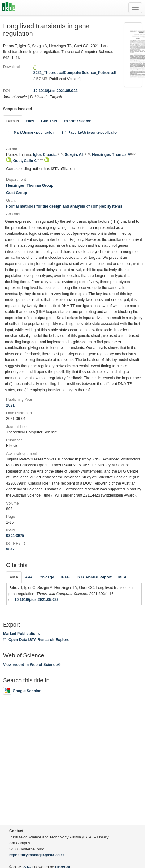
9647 (10, 549)
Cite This (49, 121)
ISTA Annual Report (94, 577)
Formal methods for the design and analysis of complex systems (64, 206)
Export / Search (77, 121)
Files (30, 121)
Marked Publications (21, 634)
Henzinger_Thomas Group (30, 185)
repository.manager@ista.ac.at (37, 855)
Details (13, 121)
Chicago (47, 577)
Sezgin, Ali (77, 155)
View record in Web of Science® (32, 665)
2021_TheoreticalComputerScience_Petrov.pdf (75, 73)
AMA (14, 577)
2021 (10, 405)
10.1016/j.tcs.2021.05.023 (55, 91)
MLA (122, 577)
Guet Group (17, 193)
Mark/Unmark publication (30, 132)
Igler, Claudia (48, 155)
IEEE (66, 577)
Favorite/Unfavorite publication (90, 132)
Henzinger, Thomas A (114, 155)
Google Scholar (22, 691)
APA (29, 577)
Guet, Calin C (28, 161)
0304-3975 (15, 536)
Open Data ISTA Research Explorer (37, 640)
